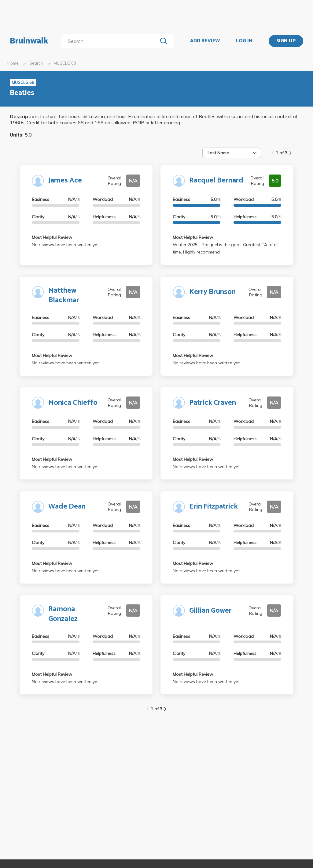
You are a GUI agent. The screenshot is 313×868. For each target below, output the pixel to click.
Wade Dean (67, 507)
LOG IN (244, 41)
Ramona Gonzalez (63, 614)
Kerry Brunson (212, 292)
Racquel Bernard (216, 180)
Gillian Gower (210, 611)
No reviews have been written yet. (66, 245)
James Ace (65, 180)
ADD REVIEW (205, 41)
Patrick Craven (213, 403)
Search (36, 63)
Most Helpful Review (52, 237)
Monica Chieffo (73, 403)
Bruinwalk (29, 41)
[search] (110, 41)
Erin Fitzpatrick (214, 507)
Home (13, 63)
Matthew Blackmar (64, 295)
